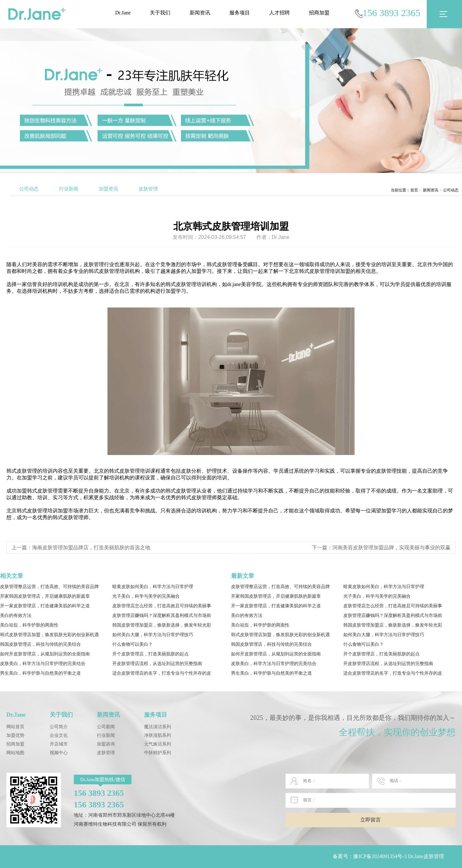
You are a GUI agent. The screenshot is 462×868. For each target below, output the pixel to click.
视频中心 (59, 753)
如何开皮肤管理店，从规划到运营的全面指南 (45, 654)
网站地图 (15, 753)
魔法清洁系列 (158, 727)
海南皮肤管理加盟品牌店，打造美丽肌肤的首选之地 (91, 548)
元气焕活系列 (158, 744)
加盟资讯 (108, 189)
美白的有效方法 (16, 615)
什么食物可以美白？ (133, 644)
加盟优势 (15, 735)
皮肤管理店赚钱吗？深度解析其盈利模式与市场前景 (162, 616)
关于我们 (160, 13)
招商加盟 (319, 13)
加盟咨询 (106, 744)
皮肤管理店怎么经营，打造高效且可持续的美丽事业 (162, 607)
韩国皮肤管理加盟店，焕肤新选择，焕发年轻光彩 (162, 625)
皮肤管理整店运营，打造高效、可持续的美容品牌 (49, 587)
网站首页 (15, 727)
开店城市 (59, 744)
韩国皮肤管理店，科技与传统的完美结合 (40, 644)
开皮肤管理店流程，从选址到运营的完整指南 (157, 664)
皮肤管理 (148, 189)
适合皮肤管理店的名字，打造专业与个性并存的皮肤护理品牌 (162, 674)
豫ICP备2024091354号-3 (380, 856)
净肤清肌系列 (158, 735)
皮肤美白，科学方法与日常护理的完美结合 (43, 664)
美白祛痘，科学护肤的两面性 (29, 625)
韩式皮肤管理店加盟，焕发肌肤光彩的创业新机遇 (49, 635)
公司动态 (29, 189)
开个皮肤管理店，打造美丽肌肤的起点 (150, 654)
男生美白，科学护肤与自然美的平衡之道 (40, 673)
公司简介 (59, 727)
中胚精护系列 (158, 753)
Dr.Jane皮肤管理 (426, 856)
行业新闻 (69, 189)
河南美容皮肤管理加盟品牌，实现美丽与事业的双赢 (391, 548)
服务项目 (240, 13)
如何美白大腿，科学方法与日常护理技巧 (153, 635)
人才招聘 (279, 13)
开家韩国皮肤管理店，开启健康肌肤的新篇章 (45, 596)
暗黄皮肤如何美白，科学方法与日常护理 (153, 587)
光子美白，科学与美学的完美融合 (146, 596)
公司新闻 (106, 727)
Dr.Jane (123, 13)
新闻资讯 (200, 13)
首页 (414, 190)
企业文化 (59, 735)
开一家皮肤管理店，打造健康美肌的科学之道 (45, 606)
